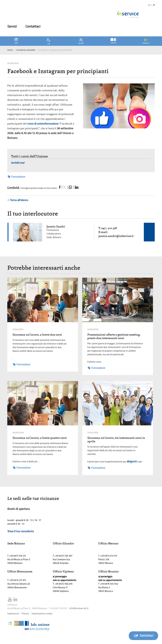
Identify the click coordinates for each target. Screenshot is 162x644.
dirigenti (132, 462)
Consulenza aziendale (26, 50)
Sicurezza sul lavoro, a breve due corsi (37, 335)
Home (10, 50)
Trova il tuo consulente (21, 531)
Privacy (25, 614)
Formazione (16, 177)
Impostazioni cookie (42, 614)
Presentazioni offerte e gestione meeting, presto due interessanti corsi (114, 336)
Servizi (12, 27)
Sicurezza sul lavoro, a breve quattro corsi (40, 438)
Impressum (13, 614)
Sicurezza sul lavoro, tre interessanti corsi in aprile (116, 440)
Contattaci (33, 27)
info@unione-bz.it (79, 608)
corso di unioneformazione (43, 124)
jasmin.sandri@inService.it (116, 236)
